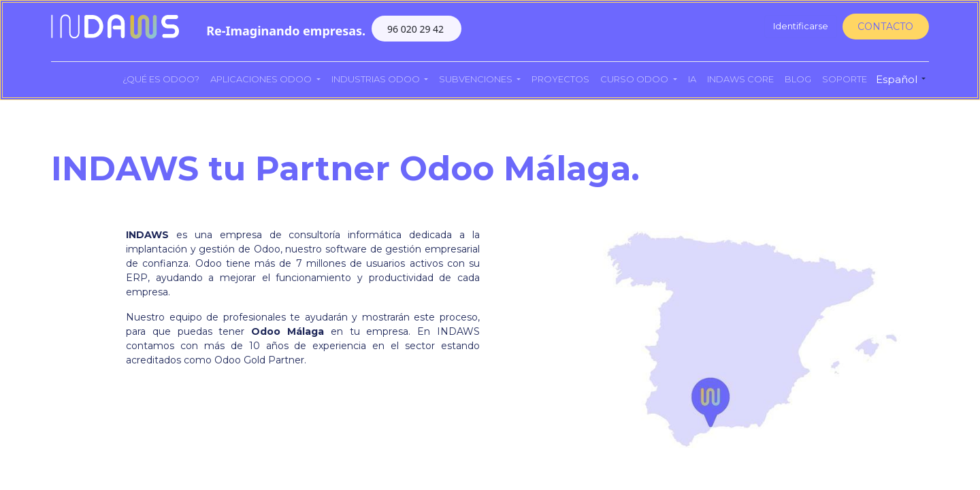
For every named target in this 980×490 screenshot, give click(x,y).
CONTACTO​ (885, 27)
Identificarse (801, 26)
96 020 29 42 (417, 29)
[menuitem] (161, 80)
